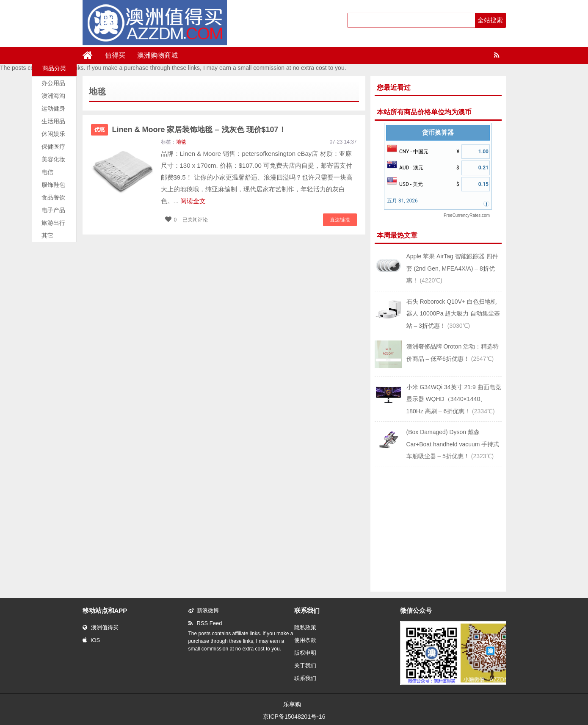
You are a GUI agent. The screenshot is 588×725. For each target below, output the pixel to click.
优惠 (99, 130)
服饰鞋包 (53, 185)
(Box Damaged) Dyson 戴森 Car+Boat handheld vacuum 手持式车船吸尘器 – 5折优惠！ (453, 444)
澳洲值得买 (101, 627)
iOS (91, 640)
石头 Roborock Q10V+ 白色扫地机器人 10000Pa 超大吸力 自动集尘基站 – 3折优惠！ (453, 314)
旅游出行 (53, 223)
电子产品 (53, 210)
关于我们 (305, 666)
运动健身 (53, 108)
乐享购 (292, 704)
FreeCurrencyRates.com (467, 215)
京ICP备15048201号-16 (294, 717)
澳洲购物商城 (157, 55)
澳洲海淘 (53, 96)
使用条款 (305, 640)
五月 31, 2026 (402, 201)
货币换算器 (438, 133)
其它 (47, 235)
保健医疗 (53, 147)
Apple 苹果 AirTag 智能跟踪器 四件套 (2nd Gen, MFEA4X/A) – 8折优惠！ (452, 268)
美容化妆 (53, 159)
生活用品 (53, 121)
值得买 (115, 55)
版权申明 (305, 653)
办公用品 (53, 83)
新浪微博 (204, 610)
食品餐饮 (53, 197)
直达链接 (340, 220)
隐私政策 (305, 627)
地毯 (181, 142)
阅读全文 (193, 201)
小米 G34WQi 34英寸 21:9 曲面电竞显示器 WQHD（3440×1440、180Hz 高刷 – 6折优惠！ (454, 399)
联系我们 (305, 678)
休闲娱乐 (53, 134)
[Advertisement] (438, 529)
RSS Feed (205, 623)
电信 (47, 172)
